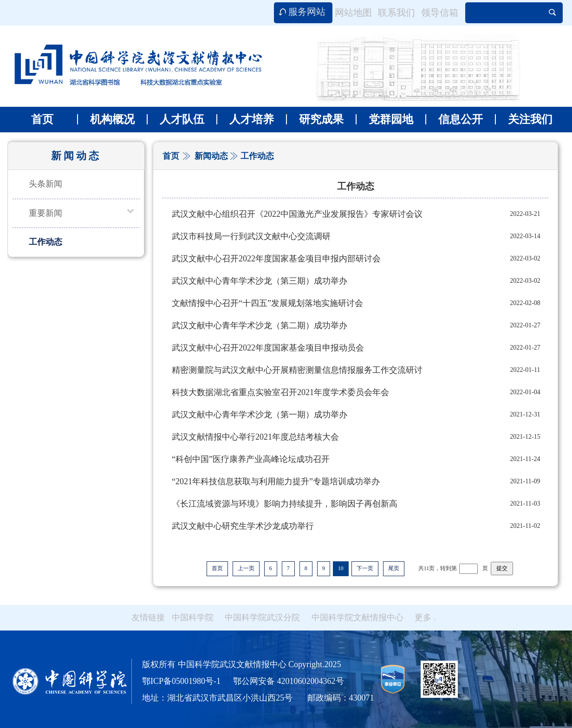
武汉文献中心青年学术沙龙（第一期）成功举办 (260, 415)
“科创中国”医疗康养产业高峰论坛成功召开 (251, 459)
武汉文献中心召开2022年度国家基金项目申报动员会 (268, 348)
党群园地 (384, 119)
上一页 (246, 568)
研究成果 (315, 119)
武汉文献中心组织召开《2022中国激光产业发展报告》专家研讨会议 (297, 214)
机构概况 (106, 119)
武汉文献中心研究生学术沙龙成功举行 (243, 526)
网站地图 (353, 13)
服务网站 (307, 12)
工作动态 (45, 242)
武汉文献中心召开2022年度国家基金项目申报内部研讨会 (276, 259)
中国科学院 (193, 617)
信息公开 (454, 119)
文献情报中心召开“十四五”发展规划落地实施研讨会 (267, 303)
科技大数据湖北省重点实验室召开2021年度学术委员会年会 (280, 392)
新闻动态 (211, 156)
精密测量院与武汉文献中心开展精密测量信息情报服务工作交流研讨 (297, 370)
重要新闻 (45, 213)
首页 (42, 119)
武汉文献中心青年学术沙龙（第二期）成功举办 (260, 325)
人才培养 (245, 119)
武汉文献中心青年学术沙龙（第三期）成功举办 (260, 281)
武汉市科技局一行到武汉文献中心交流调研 (251, 236)
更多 (425, 617)
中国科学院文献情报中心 (357, 617)
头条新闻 (45, 184)
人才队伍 (175, 119)
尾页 (394, 568)
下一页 (365, 568)
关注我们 (524, 119)
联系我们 (396, 13)
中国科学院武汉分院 (262, 617)
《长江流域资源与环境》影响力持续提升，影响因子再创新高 (285, 504)
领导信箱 (440, 13)
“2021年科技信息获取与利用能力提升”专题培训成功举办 (276, 481)
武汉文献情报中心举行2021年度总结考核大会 (255, 437)
